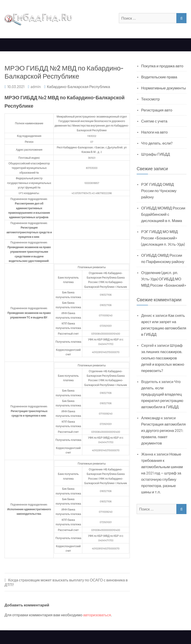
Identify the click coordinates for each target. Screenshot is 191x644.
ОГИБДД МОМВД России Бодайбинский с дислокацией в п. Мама (163, 214)
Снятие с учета (154, 121)
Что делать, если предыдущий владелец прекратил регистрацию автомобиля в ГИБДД (162, 394)
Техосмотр (151, 99)
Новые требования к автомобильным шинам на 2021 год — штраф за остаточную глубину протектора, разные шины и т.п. (162, 473)
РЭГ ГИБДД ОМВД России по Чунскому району (159, 190)
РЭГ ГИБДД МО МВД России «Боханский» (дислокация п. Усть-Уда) (163, 238)
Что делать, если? (157, 143)
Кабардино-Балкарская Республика (78, 86)
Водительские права (159, 77)
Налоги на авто (154, 132)
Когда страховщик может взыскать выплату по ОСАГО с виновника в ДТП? (66, 582)
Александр (151, 418)
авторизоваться (97, 615)
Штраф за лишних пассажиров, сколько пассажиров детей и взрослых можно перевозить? (163, 358)
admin (36, 86)
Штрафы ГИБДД (156, 154)
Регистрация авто (157, 110)
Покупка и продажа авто (162, 66)
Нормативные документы (164, 88)
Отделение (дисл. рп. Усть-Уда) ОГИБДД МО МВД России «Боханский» (164, 279)
